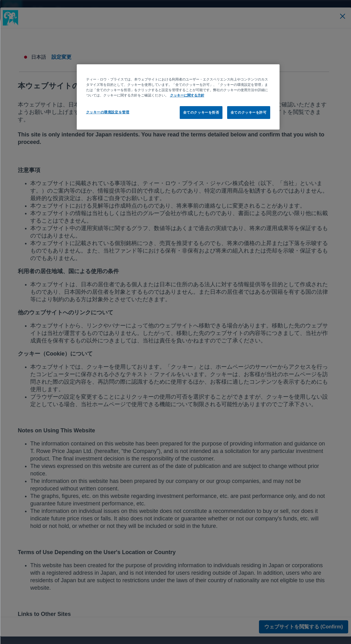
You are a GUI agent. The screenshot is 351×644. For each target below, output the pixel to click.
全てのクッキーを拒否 (201, 112)
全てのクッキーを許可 (248, 112)
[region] (178, 97)
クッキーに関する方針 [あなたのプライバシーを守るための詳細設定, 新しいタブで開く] (187, 95)
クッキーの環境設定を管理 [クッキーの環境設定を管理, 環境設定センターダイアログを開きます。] (107, 112)
